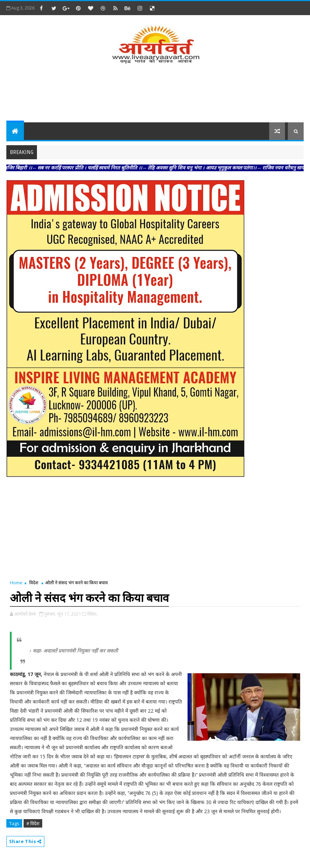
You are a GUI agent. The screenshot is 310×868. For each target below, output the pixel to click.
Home (16, 583)
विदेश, (92, 614)
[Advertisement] (155, 94)
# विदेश (33, 823)
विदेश (34, 583)
